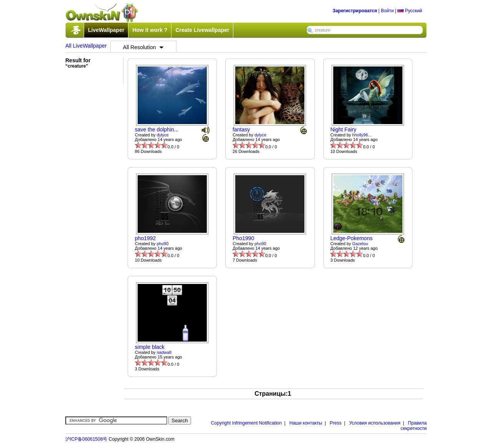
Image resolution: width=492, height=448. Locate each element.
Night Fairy (343, 129)
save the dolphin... (157, 129)
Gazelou (360, 244)
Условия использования (375, 423)
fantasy (241, 129)
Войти (387, 11)
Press (336, 423)
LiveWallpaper (106, 30)
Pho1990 (243, 238)
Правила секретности (414, 426)
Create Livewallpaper (202, 30)
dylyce (163, 135)
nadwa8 (164, 352)
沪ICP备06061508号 (86, 439)
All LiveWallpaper (86, 46)
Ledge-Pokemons (351, 238)
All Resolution (143, 47)
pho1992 (145, 238)
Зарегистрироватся (355, 11)
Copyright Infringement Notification (246, 423)
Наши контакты (306, 423)
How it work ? (150, 30)
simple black (150, 347)
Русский (410, 11)
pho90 (163, 244)
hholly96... (362, 135)
